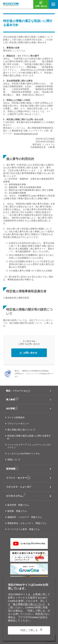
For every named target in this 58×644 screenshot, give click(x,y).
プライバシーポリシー (18, 424)
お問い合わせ (30, 353)
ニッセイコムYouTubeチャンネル (24, 453)
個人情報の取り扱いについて (21, 430)
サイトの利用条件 (16, 417)
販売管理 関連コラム (18, 505)
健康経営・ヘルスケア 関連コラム (25, 517)
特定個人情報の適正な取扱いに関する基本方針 (29, 437)
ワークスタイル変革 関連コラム (24, 529)
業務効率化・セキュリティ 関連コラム (27, 523)
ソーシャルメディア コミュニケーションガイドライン (29, 446)
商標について (14, 460)
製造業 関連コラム (17, 511)
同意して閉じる (29, 630)
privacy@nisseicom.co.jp (26, 134)
